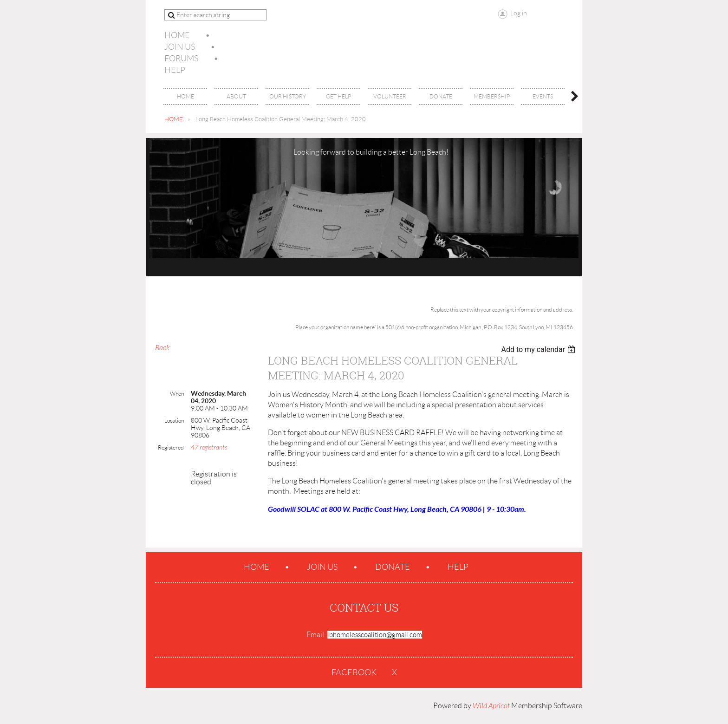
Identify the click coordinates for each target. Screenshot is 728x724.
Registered (171, 447)
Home (177, 35)
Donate (393, 567)
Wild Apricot (491, 706)
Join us (180, 47)
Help (175, 70)
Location (174, 421)
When (177, 394)
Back (162, 348)
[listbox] (539, 349)
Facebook (354, 672)
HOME (174, 119)
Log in (519, 13)
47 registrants (209, 447)
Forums (181, 59)
